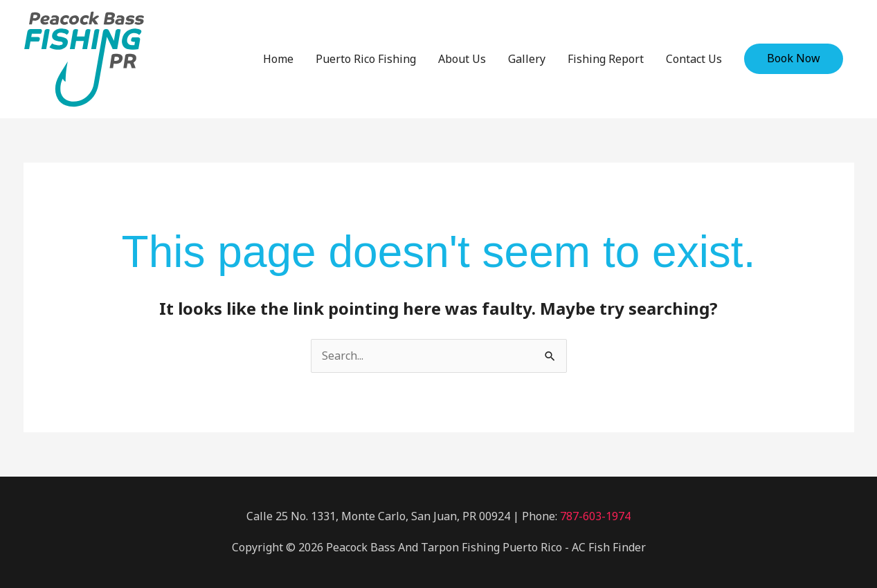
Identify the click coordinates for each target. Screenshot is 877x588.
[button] (794, 59)
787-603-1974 (595, 516)
